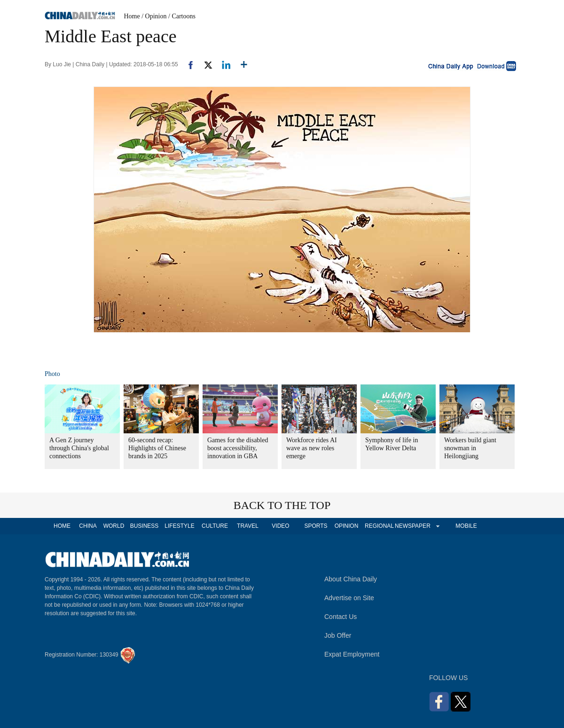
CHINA (88, 526)
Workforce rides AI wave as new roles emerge (312, 448)
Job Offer (338, 635)
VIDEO (280, 526)
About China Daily (351, 579)
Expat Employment (352, 654)
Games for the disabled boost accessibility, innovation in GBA (238, 448)
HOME (62, 526)
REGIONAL (379, 526)
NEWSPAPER (412, 526)
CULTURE (215, 526)
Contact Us (341, 617)
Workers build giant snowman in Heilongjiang (470, 448)
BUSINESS (145, 526)
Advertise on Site (349, 598)
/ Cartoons (182, 16)
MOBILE (466, 526)
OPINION (347, 526)
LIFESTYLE (179, 526)
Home (132, 16)
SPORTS (316, 526)
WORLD (114, 526)
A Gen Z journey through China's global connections (79, 448)
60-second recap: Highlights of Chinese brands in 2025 (157, 448)
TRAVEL (248, 526)
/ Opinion (154, 16)
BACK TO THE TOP (282, 505)
